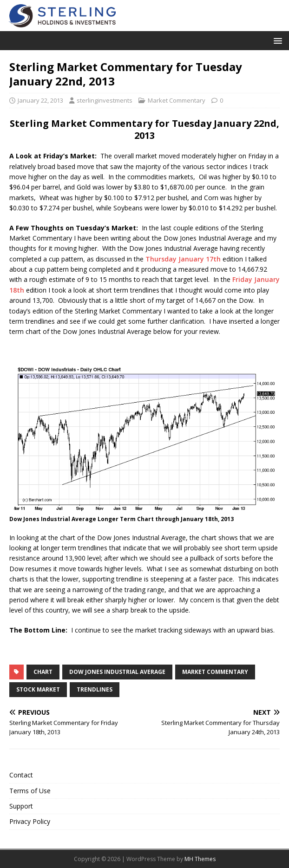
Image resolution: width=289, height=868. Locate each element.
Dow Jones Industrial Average (117, 672)
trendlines (95, 689)
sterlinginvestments (105, 100)
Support (21, 806)
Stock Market (38, 689)
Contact (21, 775)
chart (43, 672)
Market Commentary (177, 100)
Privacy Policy (30, 821)
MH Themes (200, 859)
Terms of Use (30, 791)
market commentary (215, 672)
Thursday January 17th (183, 259)
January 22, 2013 (40, 100)
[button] (276, 40)
